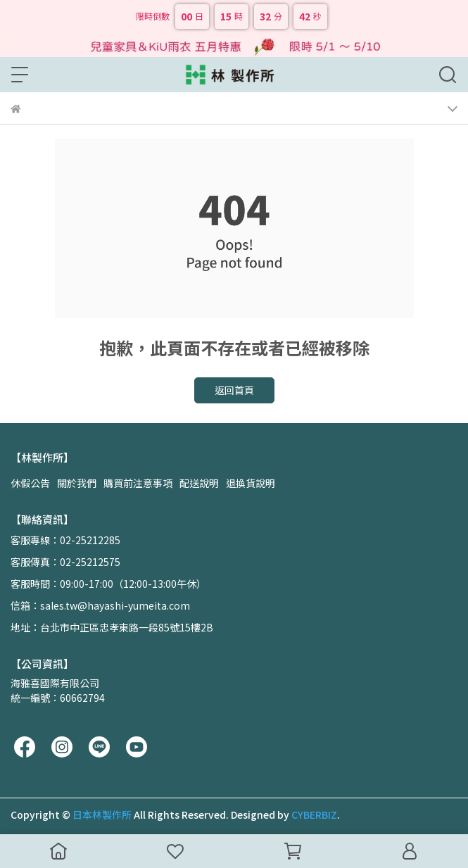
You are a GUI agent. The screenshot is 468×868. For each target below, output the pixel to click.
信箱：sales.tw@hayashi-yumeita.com (100, 605)
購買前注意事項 (138, 483)
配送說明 (199, 483)
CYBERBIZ (314, 814)
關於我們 (77, 483)
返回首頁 (234, 390)
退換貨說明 (251, 483)
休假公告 (30, 483)
